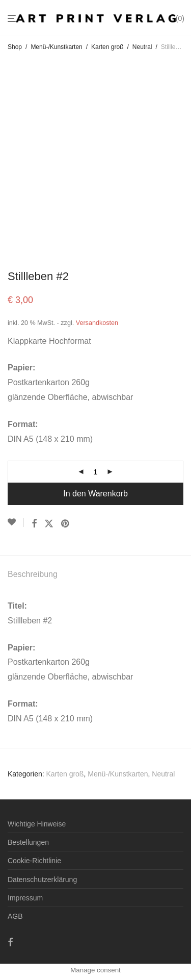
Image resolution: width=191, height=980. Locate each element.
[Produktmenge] (96, 472)
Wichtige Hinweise (37, 824)
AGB (15, 916)
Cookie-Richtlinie (34, 861)
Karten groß (107, 47)
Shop (15, 47)
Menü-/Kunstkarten (56, 47)
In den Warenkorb (95, 494)
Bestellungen (28, 842)
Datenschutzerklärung (42, 880)
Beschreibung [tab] (33, 574)
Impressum (25, 898)
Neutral (142, 47)
